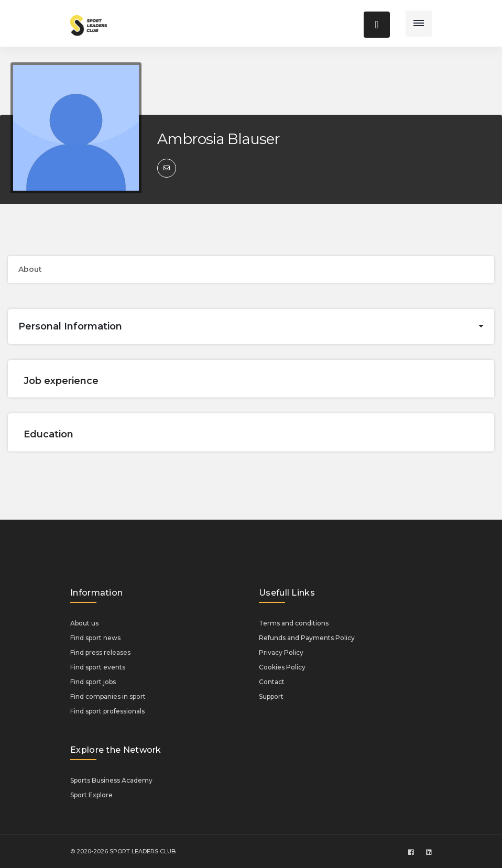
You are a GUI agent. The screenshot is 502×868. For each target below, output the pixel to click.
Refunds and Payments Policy (307, 638)
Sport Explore (91, 795)
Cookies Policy (282, 667)
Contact (272, 682)
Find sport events (98, 667)
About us (84, 623)
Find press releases (100, 652)
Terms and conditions (294, 623)
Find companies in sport (108, 696)
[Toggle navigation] (419, 24)
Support (271, 696)
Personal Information (70, 326)
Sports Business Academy (111, 780)
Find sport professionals (107, 711)
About (30, 269)
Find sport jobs (93, 682)
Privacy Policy (281, 652)
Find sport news (95, 638)
